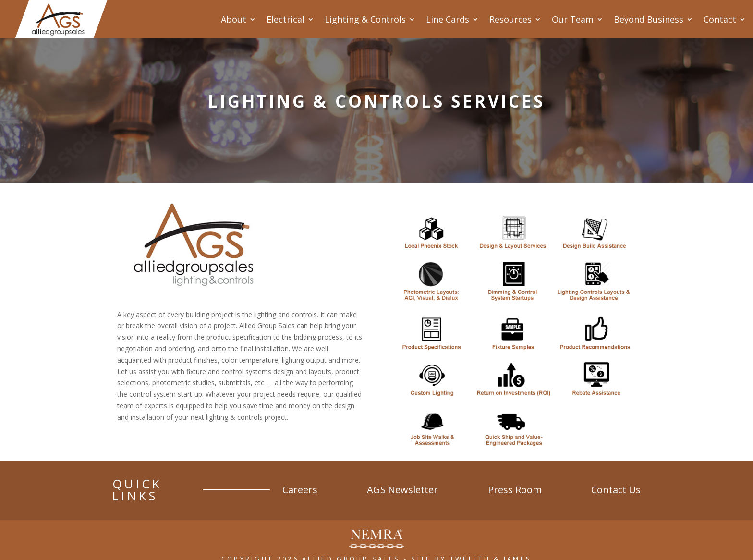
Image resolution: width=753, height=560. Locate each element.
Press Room (532, 485)
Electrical (285, 19)
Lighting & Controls (365, 19)
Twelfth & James (491, 547)
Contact (720, 19)
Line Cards (448, 19)
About (234, 19)
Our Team (573, 19)
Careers (353, 485)
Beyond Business (649, 19)
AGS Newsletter (438, 485)
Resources (510, 19)
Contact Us (616, 485)
